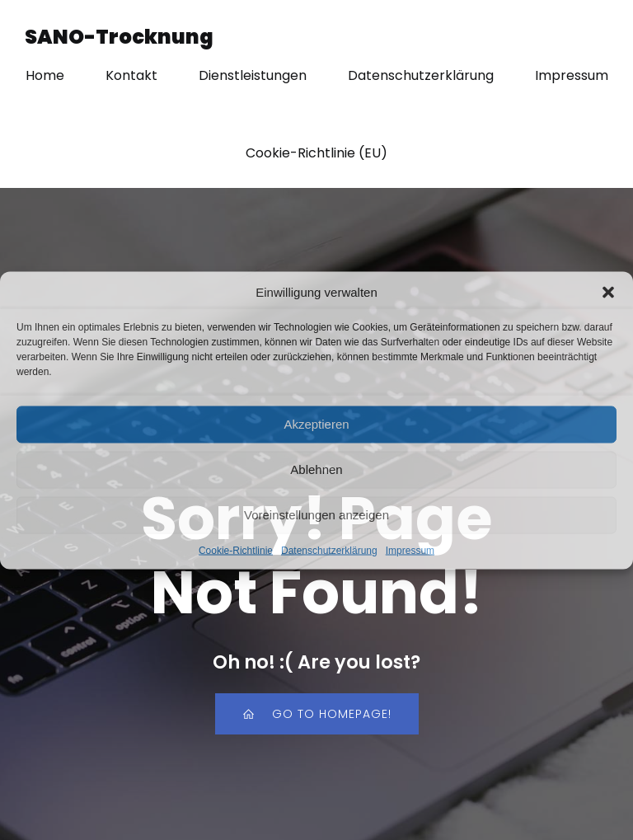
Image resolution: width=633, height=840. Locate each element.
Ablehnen (316, 469)
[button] (608, 292)
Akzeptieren (316, 424)
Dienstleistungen (253, 75)
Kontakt (131, 75)
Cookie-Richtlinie (236, 550)
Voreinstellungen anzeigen (316, 515)
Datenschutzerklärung (329, 550)
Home (45, 75)
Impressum (410, 550)
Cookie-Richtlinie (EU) (316, 153)
